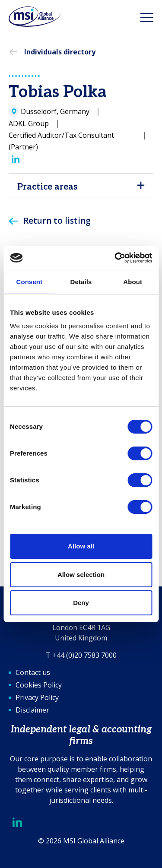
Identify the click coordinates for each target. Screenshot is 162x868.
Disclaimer (32, 710)
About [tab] (133, 282)
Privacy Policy (37, 697)
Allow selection (81, 575)
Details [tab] (81, 282)
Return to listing (57, 221)
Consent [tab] (29, 282)
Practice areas (47, 187)
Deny (81, 603)
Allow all (81, 546)
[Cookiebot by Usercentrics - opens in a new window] (115, 258)
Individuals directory (60, 52)
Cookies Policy (39, 685)
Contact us (33, 672)
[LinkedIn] (16, 159)
